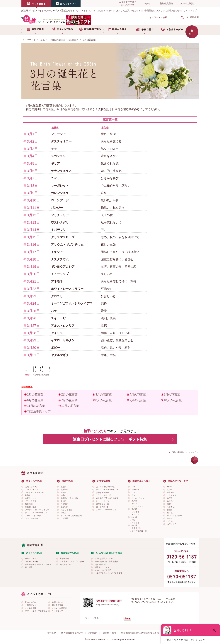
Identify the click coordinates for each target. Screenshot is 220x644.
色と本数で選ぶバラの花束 (107, 498)
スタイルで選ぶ (62, 30)
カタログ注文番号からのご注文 (128, 4)
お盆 (169, 504)
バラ (133, 487)
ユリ (133, 492)
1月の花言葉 (35, 394)
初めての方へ (31, 602)
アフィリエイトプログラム (36, 611)
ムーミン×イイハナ (33, 516)
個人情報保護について (72, 633)
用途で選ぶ (35, 30)
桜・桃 (170, 513)
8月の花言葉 (104, 400)
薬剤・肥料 (64, 559)
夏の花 (134, 509)
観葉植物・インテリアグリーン (38, 564)
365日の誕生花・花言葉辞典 (106, 562)
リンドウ (136, 523)
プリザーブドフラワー (34, 492)
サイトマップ (190, 11)
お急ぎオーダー (172, 30)
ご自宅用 (64, 518)
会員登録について (153, 11)
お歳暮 (170, 510)
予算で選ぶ (144, 30)
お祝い (63, 495)
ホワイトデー (173, 524)
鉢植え (28, 495)
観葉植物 (29, 504)
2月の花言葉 (70, 394)
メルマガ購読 (187, 4)
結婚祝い (64, 489)
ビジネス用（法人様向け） (72, 516)
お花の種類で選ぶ (90, 30)
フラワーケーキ (32, 518)
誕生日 (63, 487)
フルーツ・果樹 (32, 562)
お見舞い (64, 504)
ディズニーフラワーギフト (36, 513)
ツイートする (92, 618)
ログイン (148, 4)
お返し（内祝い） (68, 510)
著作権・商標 (109, 633)
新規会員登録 (166, 4)
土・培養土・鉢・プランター (72, 562)
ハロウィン (172, 507)
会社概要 (52, 633)
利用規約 (93, 633)
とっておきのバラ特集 (105, 487)
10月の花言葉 (173, 400)
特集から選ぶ (117, 30)
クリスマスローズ (139, 531)
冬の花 (134, 525)
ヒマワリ (136, 514)
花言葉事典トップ (39, 411)
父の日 (170, 489)
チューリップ (137, 506)
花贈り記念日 (100, 564)
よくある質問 (31, 608)
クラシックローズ (103, 495)
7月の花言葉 (70, 400)
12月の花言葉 (70, 406)
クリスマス (172, 495)
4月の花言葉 (138, 394)
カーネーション (138, 498)
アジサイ (136, 512)
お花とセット (31, 498)
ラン (133, 495)
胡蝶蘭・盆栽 (31, 507)
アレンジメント (32, 489)
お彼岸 (170, 518)
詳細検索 (194, 17)
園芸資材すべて (66, 564)
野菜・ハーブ (31, 559)
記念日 (63, 492)
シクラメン (137, 528)
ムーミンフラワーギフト (106, 510)
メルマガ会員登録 (59, 608)
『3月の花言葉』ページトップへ (184, 452)
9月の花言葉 (138, 400)
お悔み (63, 513)
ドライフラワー (32, 501)
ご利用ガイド (31, 605)
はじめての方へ (105, 11)
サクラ (135, 504)
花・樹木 (29, 567)
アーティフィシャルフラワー (37, 510)
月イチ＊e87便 (102, 507)
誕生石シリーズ (103, 504)
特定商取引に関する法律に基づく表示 (140, 633)
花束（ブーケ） (32, 487)
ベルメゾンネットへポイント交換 (108, 573)
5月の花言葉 (172, 394)
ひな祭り (171, 521)
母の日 (170, 487)
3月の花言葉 (104, 394)
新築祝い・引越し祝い (70, 498)
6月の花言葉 (35, 400)
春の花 (134, 501)
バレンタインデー (174, 516)
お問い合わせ (173, 11)
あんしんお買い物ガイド (128, 11)
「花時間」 (37, 375)
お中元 (170, 501)
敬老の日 (171, 492)
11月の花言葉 (36, 406)
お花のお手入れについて (105, 559)
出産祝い (64, 507)
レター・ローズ (103, 501)
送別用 (63, 501)
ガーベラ (135, 489)
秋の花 (134, 517)
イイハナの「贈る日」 (104, 570)
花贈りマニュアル (102, 567)
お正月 (170, 498)
